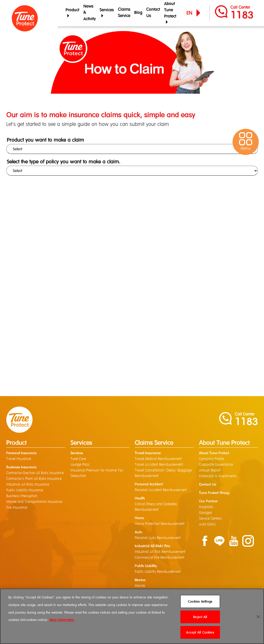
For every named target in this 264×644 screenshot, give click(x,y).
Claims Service (124, 13)
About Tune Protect (169, 13)
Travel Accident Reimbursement (159, 465)
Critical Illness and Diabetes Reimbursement (156, 507)
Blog (138, 13)
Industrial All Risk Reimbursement (160, 552)
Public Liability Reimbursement (158, 572)
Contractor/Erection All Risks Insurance (35, 473)
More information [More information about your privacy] (62, 620)
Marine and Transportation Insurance (34, 502)
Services (106, 13)
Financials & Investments (218, 476)
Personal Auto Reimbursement (158, 538)
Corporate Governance (216, 465)
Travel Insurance (19, 459)
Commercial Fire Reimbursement (160, 558)
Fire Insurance (17, 508)
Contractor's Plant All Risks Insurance (34, 479)
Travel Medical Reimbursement (158, 459)
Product (72, 13)
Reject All (200, 617)
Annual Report (210, 471)
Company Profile (211, 459)
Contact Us (153, 13)
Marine (140, 586)
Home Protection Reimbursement (160, 524)
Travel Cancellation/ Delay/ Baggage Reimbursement (163, 473)
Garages (206, 513)
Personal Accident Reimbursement (161, 490)
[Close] (258, 617)
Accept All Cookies (200, 632)
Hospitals (206, 507)
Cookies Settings (200, 601)
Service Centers (210, 519)
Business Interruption (22, 496)
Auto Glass (207, 525)
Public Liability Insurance (25, 491)
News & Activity (89, 13)
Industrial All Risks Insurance (28, 485)
